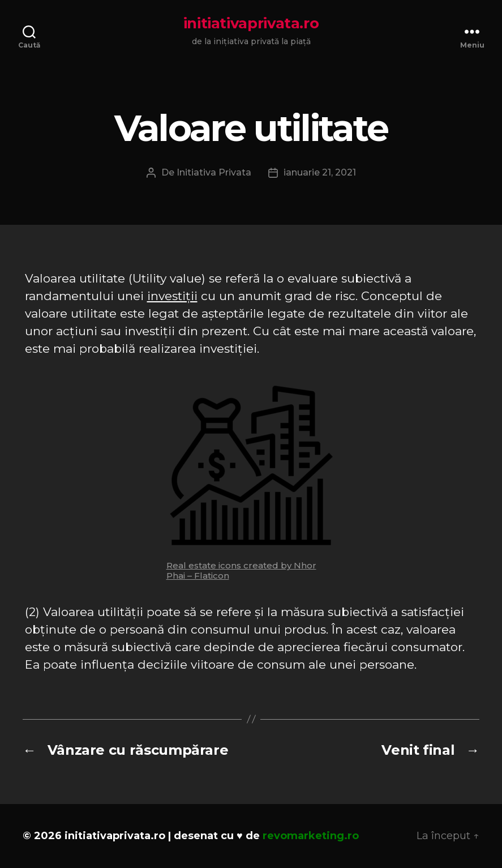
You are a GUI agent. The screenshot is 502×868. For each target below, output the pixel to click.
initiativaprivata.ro (251, 23)
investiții (172, 296)
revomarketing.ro (311, 836)
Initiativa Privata (214, 172)
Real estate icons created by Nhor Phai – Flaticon (241, 570)
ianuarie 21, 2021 (320, 172)
